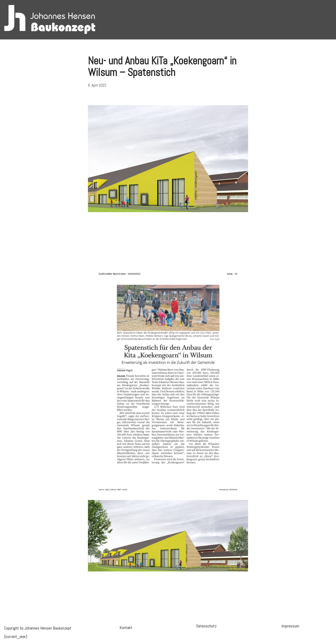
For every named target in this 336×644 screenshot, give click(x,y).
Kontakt (126, 628)
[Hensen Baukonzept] (50, 20)
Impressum (290, 626)
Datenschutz (206, 626)
